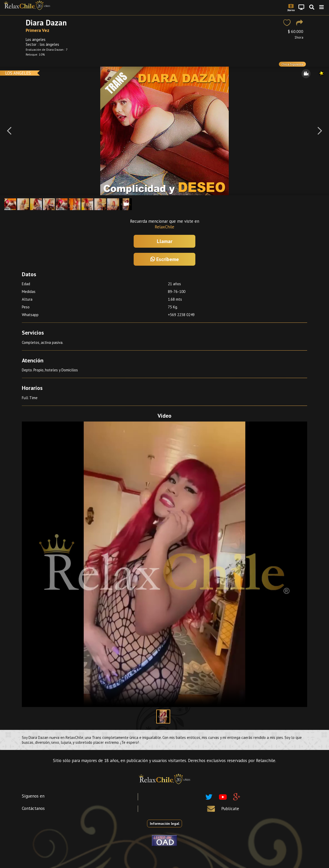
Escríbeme (165, 259)
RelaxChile (164, 227)
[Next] (320, 131)
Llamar (165, 241)
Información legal (164, 824)
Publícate (230, 809)
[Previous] (9, 131)
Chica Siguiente (292, 64)
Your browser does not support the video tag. (164, 564)
